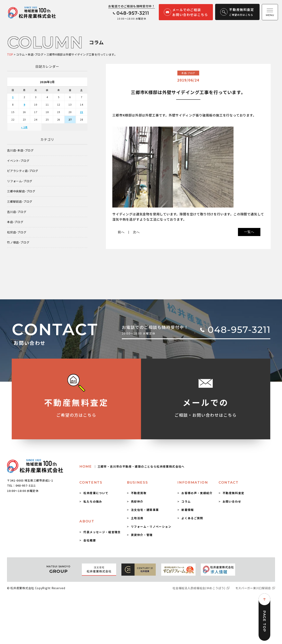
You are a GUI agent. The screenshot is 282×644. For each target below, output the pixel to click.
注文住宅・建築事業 (145, 510)
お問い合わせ (232, 501)
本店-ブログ (15, 222)
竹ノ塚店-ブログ (18, 242)
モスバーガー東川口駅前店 (253, 588)
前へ (121, 232)
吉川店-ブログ (17, 212)
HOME (132, 466)
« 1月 (24, 127)
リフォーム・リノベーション (151, 526)
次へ (136, 232)
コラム (186, 501)
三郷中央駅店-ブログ (21, 191)
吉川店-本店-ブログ (20, 150)
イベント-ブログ (18, 161)
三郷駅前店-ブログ (20, 202)
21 (82, 112)
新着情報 (188, 510)
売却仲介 (137, 501)
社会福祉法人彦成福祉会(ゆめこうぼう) (199, 588)
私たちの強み (93, 501)
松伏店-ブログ (17, 232)
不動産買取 (139, 493)
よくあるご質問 (192, 518)
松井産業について (96, 493)
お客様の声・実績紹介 (197, 493)
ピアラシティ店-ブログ (23, 171)
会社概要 (90, 540)
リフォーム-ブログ (20, 181)
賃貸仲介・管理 (142, 535)
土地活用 (137, 518)
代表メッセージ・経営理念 (102, 532)
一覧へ (249, 232)
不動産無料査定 (234, 493)
